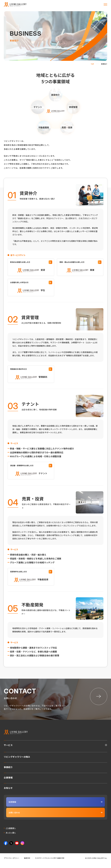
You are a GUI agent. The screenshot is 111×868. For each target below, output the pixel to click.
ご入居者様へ (11, 833)
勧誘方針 (27, 863)
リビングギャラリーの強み (17, 762)
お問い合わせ (55, 818)
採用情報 (55, 807)
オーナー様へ (11, 838)
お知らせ (8, 793)
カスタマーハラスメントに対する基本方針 (50, 863)
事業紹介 (8, 772)
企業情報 (8, 782)
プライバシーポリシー (12, 863)
